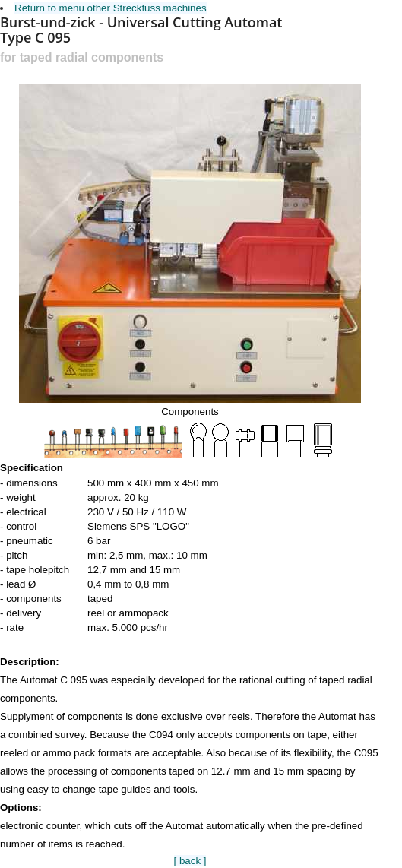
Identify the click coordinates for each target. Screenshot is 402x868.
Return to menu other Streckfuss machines (111, 8)
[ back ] (190, 861)
